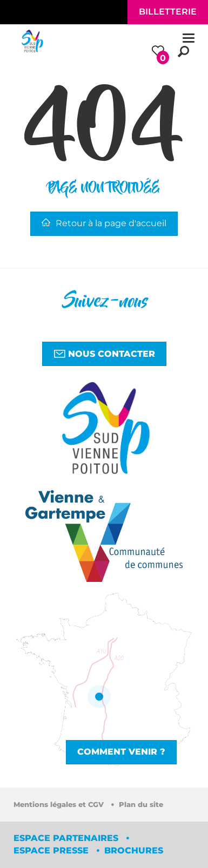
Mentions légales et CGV (60, 805)
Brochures (134, 850)
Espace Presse (52, 850)
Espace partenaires (67, 838)
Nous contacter (104, 354)
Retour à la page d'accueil (104, 223)
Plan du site (141, 805)
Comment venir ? (121, 752)
